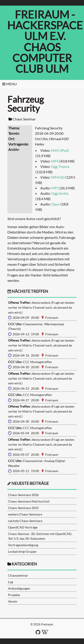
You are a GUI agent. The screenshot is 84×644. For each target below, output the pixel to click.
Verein (13, 601)
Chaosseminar (18, 575)
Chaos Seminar (24, 119)
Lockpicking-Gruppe (22, 551)
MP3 (55, 188)
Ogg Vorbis (60, 193)
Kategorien (24, 564)
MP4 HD (58, 177)
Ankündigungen (19, 588)
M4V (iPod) (60, 150)
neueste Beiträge (30, 483)
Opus (56, 204)
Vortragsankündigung (23, 545)
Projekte (14, 595)
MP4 (55, 161)
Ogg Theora (60, 166)
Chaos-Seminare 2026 (23, 495)
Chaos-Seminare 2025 (23, 508)
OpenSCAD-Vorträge (23, 527)
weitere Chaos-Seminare (25, 514)
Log (11, 582)
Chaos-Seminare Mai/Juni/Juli (29, 501)
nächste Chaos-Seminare (25, 521)
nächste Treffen (28, 291)
